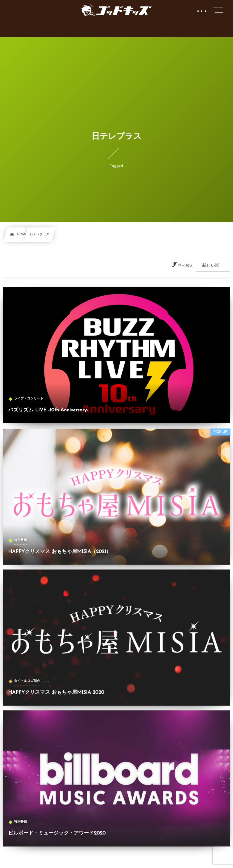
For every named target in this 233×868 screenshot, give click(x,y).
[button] (218, 8)
